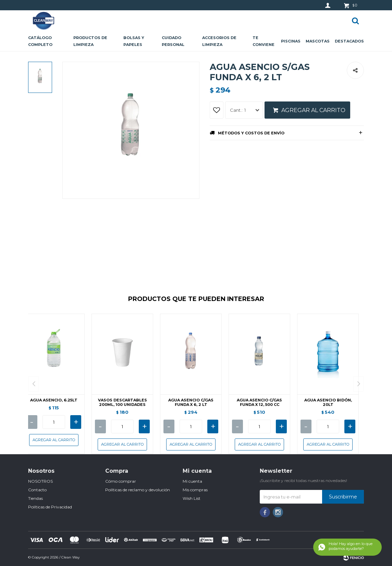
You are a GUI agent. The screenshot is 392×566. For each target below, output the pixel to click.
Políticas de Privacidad (50, 507)
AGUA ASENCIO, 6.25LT (54, 400)
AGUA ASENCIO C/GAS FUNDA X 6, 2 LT (191, 402)
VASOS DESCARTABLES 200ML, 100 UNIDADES (122, 402)
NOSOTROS (40, 481)
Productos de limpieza (90, 41)
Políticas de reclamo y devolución (138, 490)
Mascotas (318, 41)
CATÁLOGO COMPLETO (40, 41)
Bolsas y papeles (134, 41)
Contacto (37, 490)
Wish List (192, 498)
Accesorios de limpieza (219, 41)
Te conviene (264, 41)
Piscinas (291, 41)
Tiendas (35, 498)
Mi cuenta (192, 481)
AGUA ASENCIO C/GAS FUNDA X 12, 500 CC (259, 402)
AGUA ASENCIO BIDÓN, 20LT (328, 402)
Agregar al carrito (313, 110)
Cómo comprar (121, 481)
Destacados (349, 41)
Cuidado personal (173, 41)
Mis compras (195, 490)
